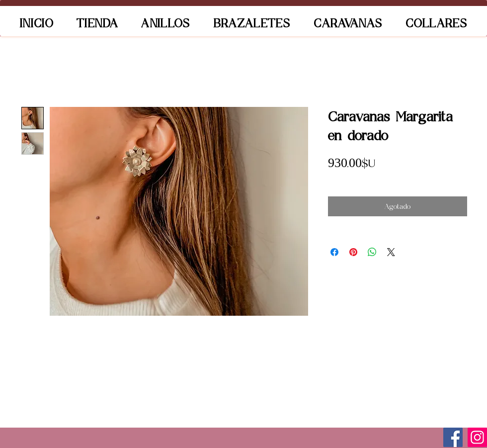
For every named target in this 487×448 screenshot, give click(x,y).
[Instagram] (477, 437)
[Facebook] (453, 437)
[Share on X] (391, 252)
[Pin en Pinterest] (353, 252)
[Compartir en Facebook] (334, 252)
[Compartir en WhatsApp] (372, 252)
